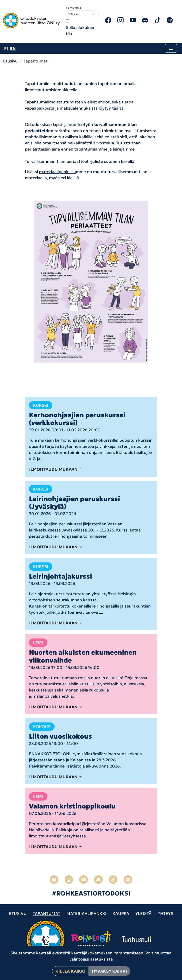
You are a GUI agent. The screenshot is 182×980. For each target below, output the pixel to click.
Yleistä (143, 913)
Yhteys (165, 913)
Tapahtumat (47, 913)
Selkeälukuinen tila (81, 30)
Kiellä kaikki (70, 971)
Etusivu (10, 61)
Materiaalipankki (86, 913)
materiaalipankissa (57, 172)
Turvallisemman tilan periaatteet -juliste (64, 161)
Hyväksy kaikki (109, 971)
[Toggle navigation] (171, 48)
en (13, 48)
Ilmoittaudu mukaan (56, 469)
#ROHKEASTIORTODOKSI (91, 893)
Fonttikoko (74, 8)
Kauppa (121, 913)
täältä (118, 108)
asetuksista (102, 959)
